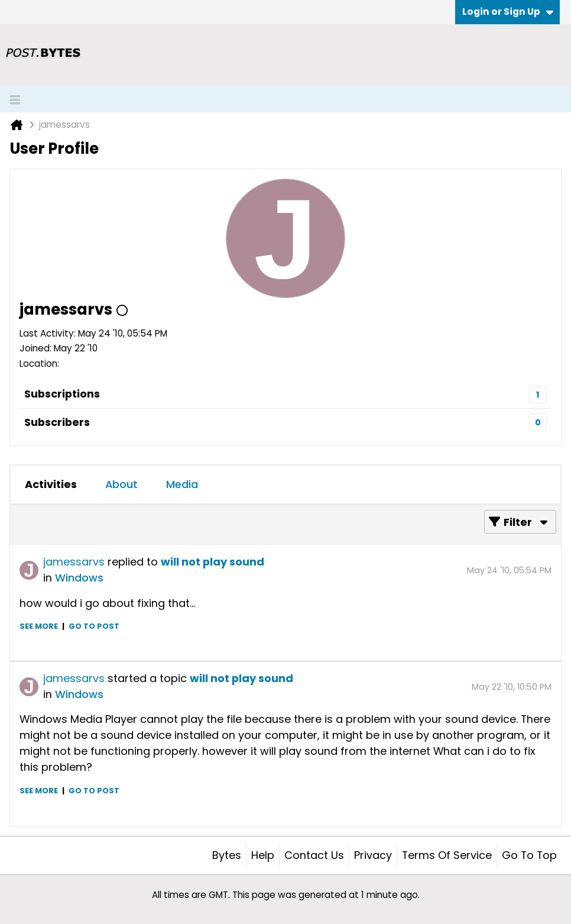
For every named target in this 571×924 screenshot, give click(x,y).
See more (39, 626)
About (121, 484)
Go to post (94, 626)
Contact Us (314, 855)
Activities (51, 484)
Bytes (227, 855)
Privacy (373, 855)
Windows (79, 578)
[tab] (51, 484)
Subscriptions (62, 394)
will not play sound (212, 562)
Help (263, 855)
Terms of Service (447, 855)
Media (182, 484)
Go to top (529, 855)
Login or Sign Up (508, 12)
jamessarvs (74, 562)
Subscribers (57, 422)
